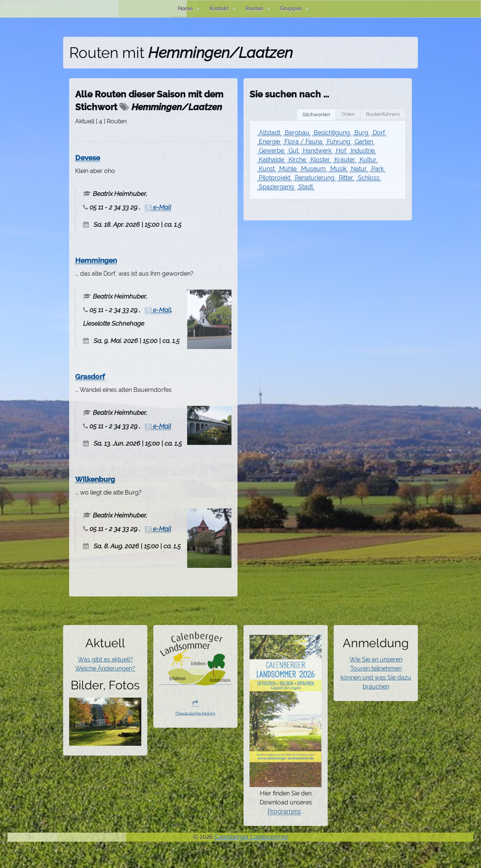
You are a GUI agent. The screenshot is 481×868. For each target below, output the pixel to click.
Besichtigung (332, 133)
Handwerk (317, 151)
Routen (258, 9)
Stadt (306, 187)
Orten (348, 114)
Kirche (297, 160)
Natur (359, 169)
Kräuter (345, 160)
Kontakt (223, 9)
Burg (361, 133)
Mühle (288, 169)
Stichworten (316, 115)
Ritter (346, 178)
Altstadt (270, 133)
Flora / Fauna (303, 142)
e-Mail (158, 207)
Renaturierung (315, 178)
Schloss (369, 178)
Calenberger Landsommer (251, 837)
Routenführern (383, 114)
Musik (338, 169)
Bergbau (297, 133)
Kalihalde (272, 160)
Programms (284, 811)
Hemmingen (96, 260)
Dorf (379, 133)
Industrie (363, 151)
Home (189, 9)
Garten (364, 142)
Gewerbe (272, 151)
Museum (313, 169)
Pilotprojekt (275, 178)
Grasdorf (90, 376)
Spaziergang (276, 187)
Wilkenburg (95, 479)
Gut (293, 151)
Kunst (267, 169)
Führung (339, 142)
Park (377, 169)
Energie (269, 142)
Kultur (368, 160)
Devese (88, 158)
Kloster (320, 160)
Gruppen (295, 9)
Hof (341, 151)
